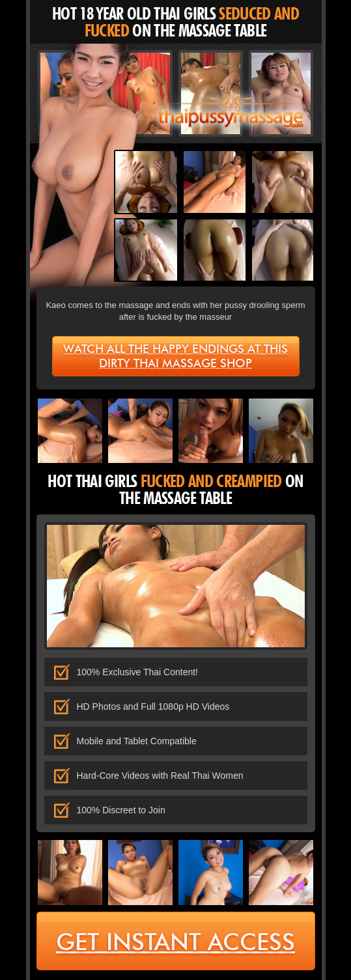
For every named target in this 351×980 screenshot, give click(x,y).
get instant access (175, 942)
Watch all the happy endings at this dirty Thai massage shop (175, 356)
